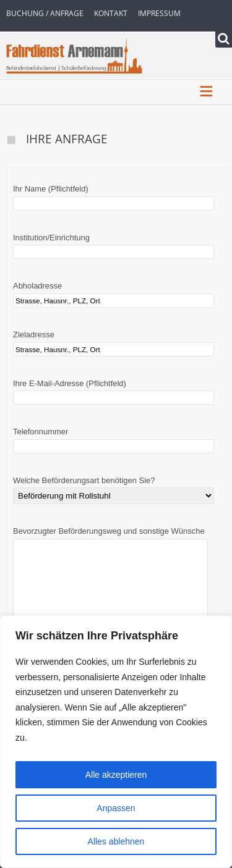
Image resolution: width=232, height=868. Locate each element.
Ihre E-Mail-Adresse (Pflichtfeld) (114, 391)
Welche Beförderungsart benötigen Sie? (114, 488)
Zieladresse (114, 342)
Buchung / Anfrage (45, 13)
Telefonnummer (114, 439)
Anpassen (116, 808)
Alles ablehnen (116, 841)
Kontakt (111, 13)
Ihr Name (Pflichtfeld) (114, 196)
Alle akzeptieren (116, 775)
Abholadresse (114, 293)
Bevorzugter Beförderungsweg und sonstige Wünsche (110, 577)
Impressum (159, 13)
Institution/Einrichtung (114, 245)
